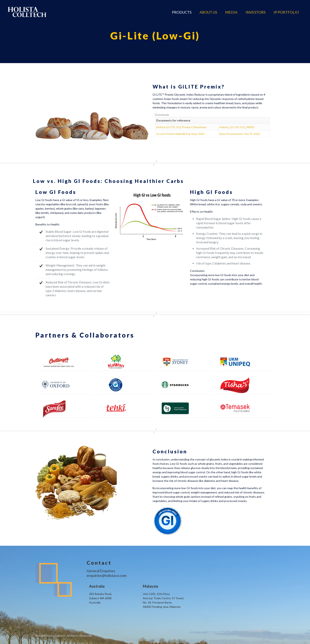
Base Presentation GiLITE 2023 (240, 134)
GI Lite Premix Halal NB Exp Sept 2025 (180, 134)
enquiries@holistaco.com (107, 575)
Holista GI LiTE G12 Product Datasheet (181, 127)
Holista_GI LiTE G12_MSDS (237, 127)
